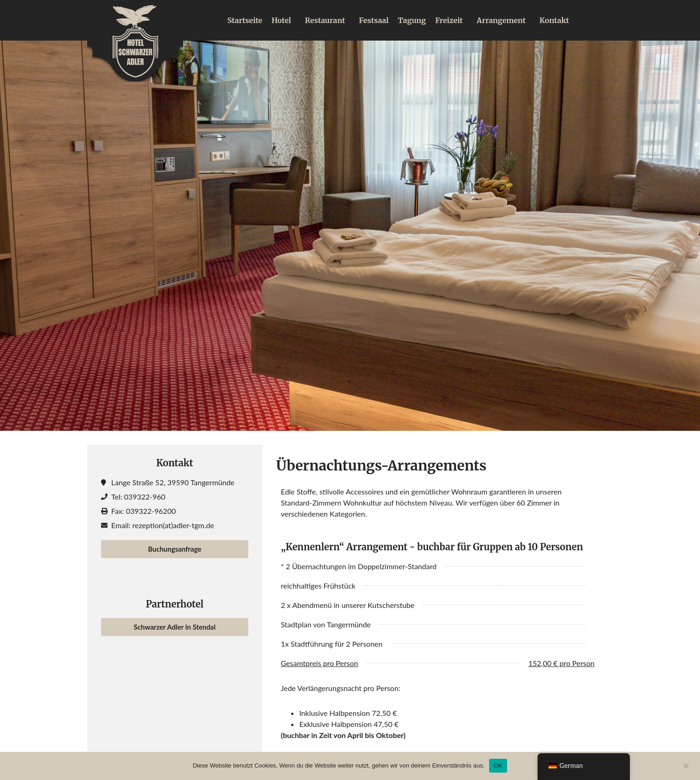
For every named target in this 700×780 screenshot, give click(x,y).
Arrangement (503, 20)
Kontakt (554, 20)
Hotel (283, 20)
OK (498, 765)
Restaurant (327, 20)
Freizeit (451, 20)
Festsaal (374, 20)
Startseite (245, 20)
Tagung (412, 20)
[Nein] (686, 765)
